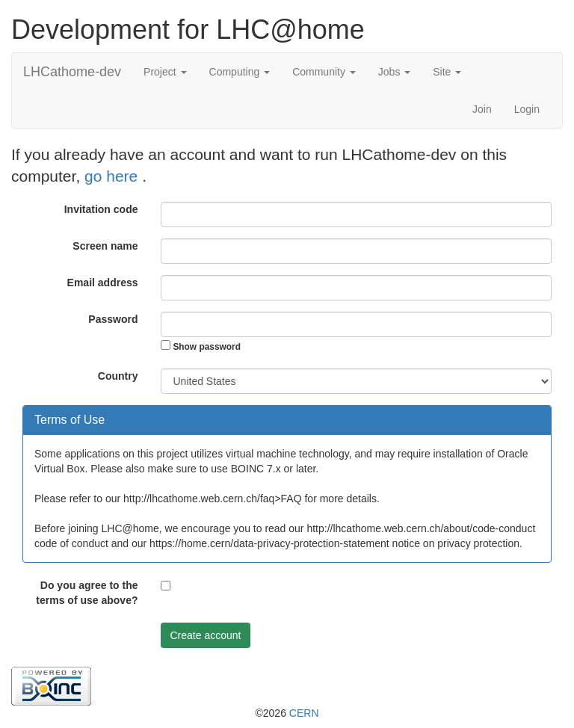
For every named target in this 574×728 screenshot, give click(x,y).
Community (324, 72)
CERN (304, 713)
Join (482, 109)
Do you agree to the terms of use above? (87, 593)
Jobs (394, 72)
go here (113, 176)
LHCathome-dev (72, 72)
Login (527, 109)
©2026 (287, 713)
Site (447, 72)
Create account (206, 635)
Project (165, 72)
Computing (240, 72)
